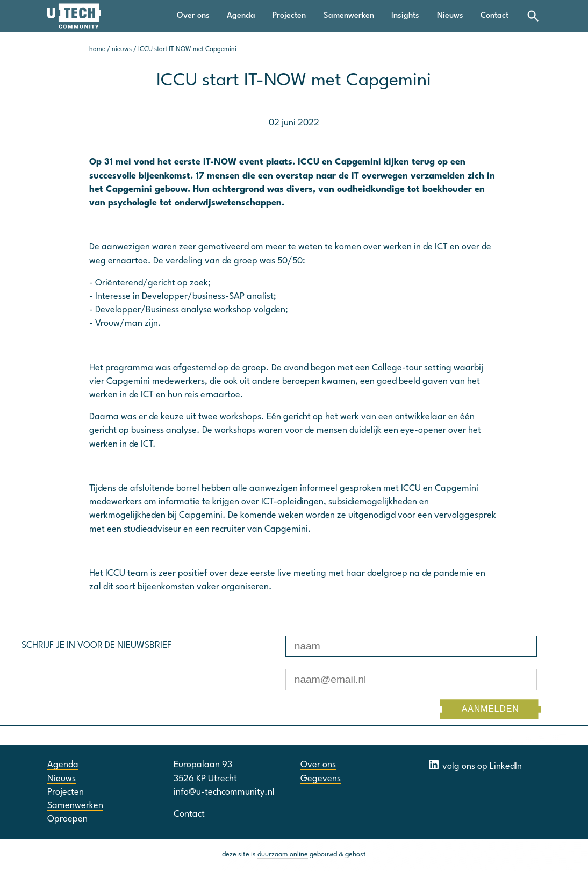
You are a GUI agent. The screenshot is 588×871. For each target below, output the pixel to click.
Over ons (193, 16)
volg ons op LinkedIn (475, 765)
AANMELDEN (490, 709)
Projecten (289, 16)
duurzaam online (283, 855)
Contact (494, 16)
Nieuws (450, 16)
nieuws (122, 49)
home (97, 49)
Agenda (241, 16)
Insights (405, 16)
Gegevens (321, 779)
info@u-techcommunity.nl (224, 792)
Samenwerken (349, 16)
